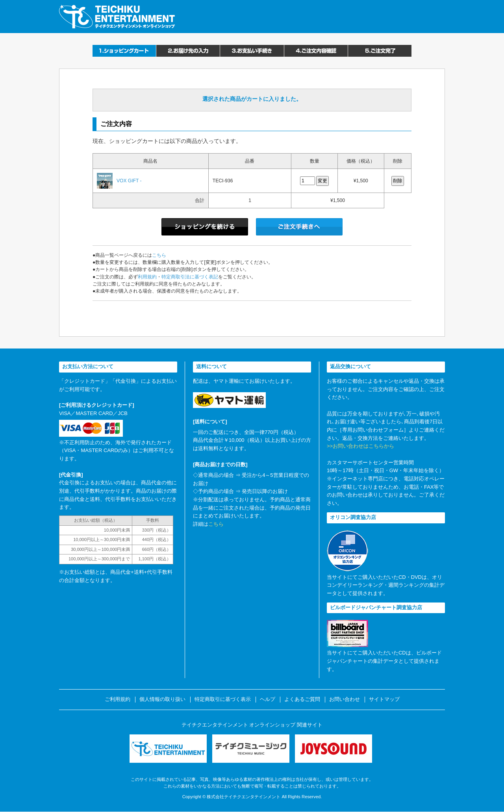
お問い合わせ (345, 699)
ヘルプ (268, 699)
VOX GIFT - (129, 181)
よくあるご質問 (302, 699)
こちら (159, 255)
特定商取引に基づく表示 (223, 699)
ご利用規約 (118, 699)
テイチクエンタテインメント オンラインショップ (117, 17)
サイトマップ (384, 699)
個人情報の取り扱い (162, 699)
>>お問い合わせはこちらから (360, 446)
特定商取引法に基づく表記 (190, 277)
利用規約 (147, 277)
